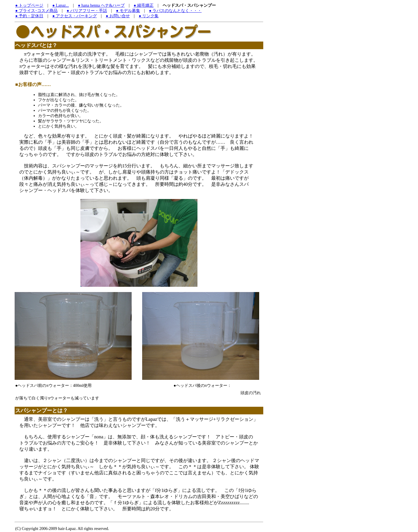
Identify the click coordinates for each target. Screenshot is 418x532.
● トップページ (29, 5)
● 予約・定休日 (29, 16)
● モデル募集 (128, 11)
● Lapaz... (61, 5)
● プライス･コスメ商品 (36, 11)
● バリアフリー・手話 (87, 11)
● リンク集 (149, 16)
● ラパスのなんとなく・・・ (175, 11)
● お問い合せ (118, 16)
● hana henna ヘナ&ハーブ (101, 5)
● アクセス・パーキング (75, 16)
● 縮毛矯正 (144, 5)
